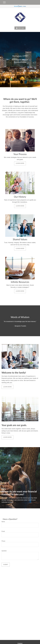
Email (3, 531)
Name (3, 522)
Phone (3, 541)
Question (4, 551)
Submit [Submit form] (6, 565)
